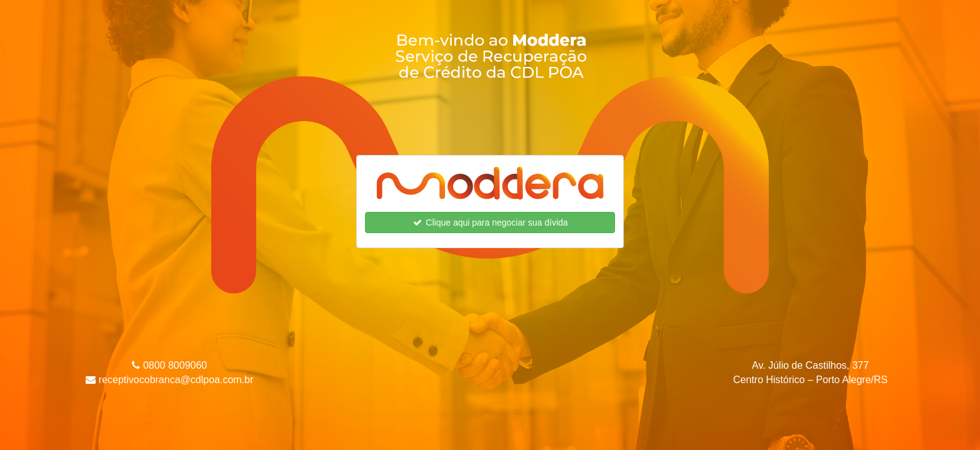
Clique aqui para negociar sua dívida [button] (490, 222)
